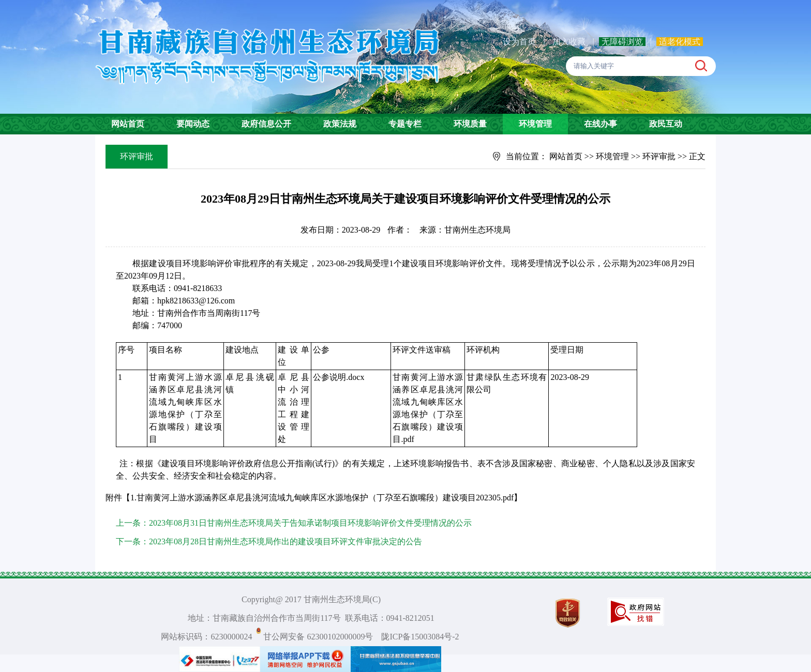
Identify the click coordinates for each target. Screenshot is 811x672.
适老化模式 (680, 42)
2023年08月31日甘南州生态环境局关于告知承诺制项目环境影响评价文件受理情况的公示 (310, 523)
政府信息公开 (266, 124)
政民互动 (666, 124)
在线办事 (600, 124)
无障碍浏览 (622, 42)
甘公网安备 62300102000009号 (318, 637)
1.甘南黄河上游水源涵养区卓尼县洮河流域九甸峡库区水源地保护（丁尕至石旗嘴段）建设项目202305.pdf (322, 498)
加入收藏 (570, 42)
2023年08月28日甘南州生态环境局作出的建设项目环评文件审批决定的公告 (286, 541)
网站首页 (128, 124)
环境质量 (470, 124)
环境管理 (535, 124)
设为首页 (519, 42)
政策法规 (340, 124)
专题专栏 (405, 124)
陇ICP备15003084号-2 (420, 637)
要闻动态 (193, 124)
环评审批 (659, 156)
